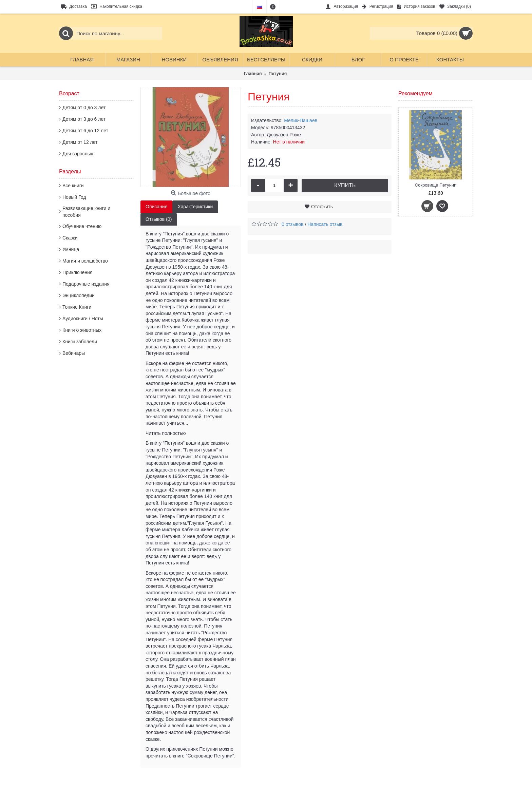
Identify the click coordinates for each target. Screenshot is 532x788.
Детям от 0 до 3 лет (84, 108)
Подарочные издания (86, 284)
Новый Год (74, 197)
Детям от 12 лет (80, 142)
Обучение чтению (82, 226)
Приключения (78, 272)
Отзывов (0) (159, 219)
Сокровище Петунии (436, 185)
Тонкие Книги (77, 307)
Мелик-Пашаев (301, 120)
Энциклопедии (79, 295)
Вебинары (74, 353)
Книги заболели (80, 342)
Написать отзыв (325, 224)
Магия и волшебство (85, 261)
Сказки (70, 238)
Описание (156, 207)
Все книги (73, 186)
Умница (71, 249)
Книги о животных (82, 330)
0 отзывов (293, 224)
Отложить (322, 207)
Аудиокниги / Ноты (83, 319)
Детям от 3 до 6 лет (84, 119)
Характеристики (195, 207)
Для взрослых (78, 154)
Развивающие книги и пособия (86, 212)
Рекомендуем (415, 93)
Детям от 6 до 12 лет (85, 131)
